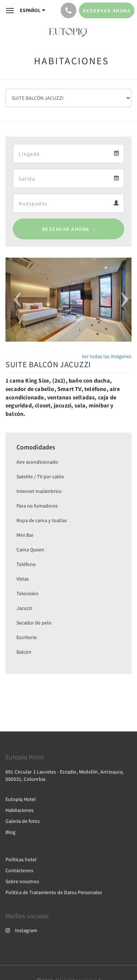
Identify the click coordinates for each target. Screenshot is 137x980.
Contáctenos (19, 870)
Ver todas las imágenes (107, 356)
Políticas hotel (21, 859)
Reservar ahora (66, 229)
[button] (15, 300)
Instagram (21, 930)
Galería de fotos (23, 821)
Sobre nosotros (22, 881)
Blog (10, 832)
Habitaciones (20, 810)
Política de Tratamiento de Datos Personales (54, 892)
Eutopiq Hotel (21, 799)
